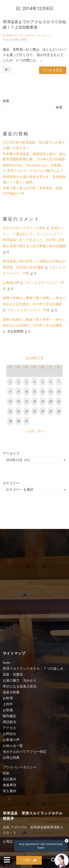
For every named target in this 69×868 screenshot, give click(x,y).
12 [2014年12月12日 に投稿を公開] (43, 392)
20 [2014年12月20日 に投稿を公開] (51, 401)
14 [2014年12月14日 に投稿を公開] (59, 392)
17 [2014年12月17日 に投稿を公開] (26, 401)
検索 (6, 101)
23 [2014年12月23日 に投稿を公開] (18, 411)
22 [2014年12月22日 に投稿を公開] (10, 411)
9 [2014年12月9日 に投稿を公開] (18, 392)
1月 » (40, 431)
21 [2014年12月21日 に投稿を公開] (59, 401)
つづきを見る (53, 70)
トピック (46, 35)
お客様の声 (11, 283)
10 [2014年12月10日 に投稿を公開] (26, 392)
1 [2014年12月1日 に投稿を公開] (10, 382)
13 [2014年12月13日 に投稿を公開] (51, 392)
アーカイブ (11, 453)
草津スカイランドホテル (21, 35)
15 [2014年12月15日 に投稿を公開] (10, 401)
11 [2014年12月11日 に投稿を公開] (34, 392)
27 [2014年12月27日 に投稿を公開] (51, 411)
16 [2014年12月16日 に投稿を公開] (18, 401)
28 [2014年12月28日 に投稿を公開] (59, 411)
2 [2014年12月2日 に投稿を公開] (18, 382)
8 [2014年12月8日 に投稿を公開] (10, 392)
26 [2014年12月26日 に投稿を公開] (43, 411)
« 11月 (30, 431)
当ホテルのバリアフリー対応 (24, 228)
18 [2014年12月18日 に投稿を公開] (34, 401)
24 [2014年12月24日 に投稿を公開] (26, 411)
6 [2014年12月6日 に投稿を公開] (51, 382)
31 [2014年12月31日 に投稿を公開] (26, 421)
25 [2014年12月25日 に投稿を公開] (34, 411)
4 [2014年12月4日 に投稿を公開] (34, 382)
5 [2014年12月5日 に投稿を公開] (43, 382)
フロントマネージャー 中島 (29, 310)
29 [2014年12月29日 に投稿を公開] (10, 421)
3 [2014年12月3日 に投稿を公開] (26, 382)
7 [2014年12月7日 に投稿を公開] (59, 382)
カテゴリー (11, 483)
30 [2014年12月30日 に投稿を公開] (18, 421)
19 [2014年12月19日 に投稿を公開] (43, 401)
